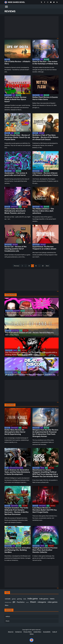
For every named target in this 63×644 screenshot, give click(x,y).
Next (47, 266)
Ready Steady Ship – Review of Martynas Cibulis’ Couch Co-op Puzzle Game (17, 137)
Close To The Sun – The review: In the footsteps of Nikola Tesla (45, 63)
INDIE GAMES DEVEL (16, 2)
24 (43, 266)
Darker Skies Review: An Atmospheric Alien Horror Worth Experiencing (15, 432)
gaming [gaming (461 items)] (19, 599)
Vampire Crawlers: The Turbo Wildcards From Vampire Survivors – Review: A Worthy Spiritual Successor (16, 511)
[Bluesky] (54, 2)
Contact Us (18, 632)
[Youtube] (51, 2)
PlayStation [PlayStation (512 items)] (21, 602)
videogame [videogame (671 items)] (42, 602)
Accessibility (47, 632)
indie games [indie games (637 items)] (44, 599)
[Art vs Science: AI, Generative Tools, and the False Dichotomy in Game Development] (18, 457)
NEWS (23, 311)
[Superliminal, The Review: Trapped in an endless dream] (46, 234)
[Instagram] (48, 2)
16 (36, 266)
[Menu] (6, 6)
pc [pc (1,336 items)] (14, 602)
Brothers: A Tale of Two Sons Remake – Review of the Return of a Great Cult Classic (45, 137)
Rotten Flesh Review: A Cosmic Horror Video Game (45, 98)
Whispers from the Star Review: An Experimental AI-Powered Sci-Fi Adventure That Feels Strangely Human (45, 433)
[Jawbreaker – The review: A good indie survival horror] (18, 160)
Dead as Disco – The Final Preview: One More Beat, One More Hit (30, 374)
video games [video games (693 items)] (52, 602)
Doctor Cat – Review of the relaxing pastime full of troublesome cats (15, 249)
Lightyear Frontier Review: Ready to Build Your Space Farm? (16, 99)
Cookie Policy (37, 632)
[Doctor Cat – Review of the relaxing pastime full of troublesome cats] (18, 234)
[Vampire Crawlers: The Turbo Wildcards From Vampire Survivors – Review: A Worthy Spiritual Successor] (18, 495)
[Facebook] (45, 2)
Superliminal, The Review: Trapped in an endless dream (44, 248)
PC (42, 59)
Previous (17, 266)
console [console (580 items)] (8, 599)
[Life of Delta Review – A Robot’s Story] (18, 49)
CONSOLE (7, 133)
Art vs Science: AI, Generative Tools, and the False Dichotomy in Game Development (17, 472)
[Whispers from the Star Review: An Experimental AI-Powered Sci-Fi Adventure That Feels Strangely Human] (46, 417)
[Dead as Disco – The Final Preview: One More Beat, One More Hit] (32, 367)
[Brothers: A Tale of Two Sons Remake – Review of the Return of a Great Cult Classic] (46, 123)
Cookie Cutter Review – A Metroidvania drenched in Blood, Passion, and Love (15, 211)
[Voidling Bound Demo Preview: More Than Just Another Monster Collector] (46, 535)
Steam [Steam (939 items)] (33, 602)
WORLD (8, 617)
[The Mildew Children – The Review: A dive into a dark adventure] (46, 196)
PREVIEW (24, 372)
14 (29, 266)
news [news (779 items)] (52, 599)
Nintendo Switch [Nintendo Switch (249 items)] (8, 602)
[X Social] (41, 2)
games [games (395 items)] (14, 599)
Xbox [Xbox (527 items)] (7, 605)
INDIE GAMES (36, 59)
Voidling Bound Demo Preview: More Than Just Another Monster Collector (45, 550)
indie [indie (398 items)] (25, 599)
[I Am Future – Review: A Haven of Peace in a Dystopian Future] (46, 160)
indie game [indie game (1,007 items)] (33, 599)
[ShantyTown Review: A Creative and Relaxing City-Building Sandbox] (18, 535)
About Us (11, 632)
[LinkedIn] (57, 2)
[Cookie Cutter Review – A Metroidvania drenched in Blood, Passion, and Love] (18, 196)
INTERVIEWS (16, 311)
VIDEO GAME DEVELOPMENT (16, 468)
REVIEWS (7, 59)
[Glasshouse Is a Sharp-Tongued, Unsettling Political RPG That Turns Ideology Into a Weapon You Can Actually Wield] (46, 457)
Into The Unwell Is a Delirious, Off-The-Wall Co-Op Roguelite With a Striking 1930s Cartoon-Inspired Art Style (31, 354)
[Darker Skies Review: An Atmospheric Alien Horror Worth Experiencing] (18, 417)
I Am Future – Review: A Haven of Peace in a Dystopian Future (45, 174)
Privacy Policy (28, 632)
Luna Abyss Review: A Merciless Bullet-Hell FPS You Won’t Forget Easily (45, 510)
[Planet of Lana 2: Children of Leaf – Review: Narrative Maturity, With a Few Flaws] (32, 327)
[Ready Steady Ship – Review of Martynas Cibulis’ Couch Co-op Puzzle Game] (18, 123)
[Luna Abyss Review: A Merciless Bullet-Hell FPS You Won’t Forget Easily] (46, 495)
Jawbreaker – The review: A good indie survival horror (16, 174)
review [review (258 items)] (27, 602)
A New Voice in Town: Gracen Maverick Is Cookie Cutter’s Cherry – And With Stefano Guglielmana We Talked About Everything (31, 314)
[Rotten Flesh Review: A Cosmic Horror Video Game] (46, 85)
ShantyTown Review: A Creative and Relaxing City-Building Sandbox (18, 550)
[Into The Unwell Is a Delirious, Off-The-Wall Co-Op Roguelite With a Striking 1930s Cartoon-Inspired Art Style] (32, 347)
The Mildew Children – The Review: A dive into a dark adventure (43, 211)
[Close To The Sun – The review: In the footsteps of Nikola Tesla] (46, 49)
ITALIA (7, 621)
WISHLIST (24, 350)
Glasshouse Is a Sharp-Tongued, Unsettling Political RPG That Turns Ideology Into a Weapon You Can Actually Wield (45, 473)
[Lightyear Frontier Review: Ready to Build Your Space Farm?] (18, 85)
